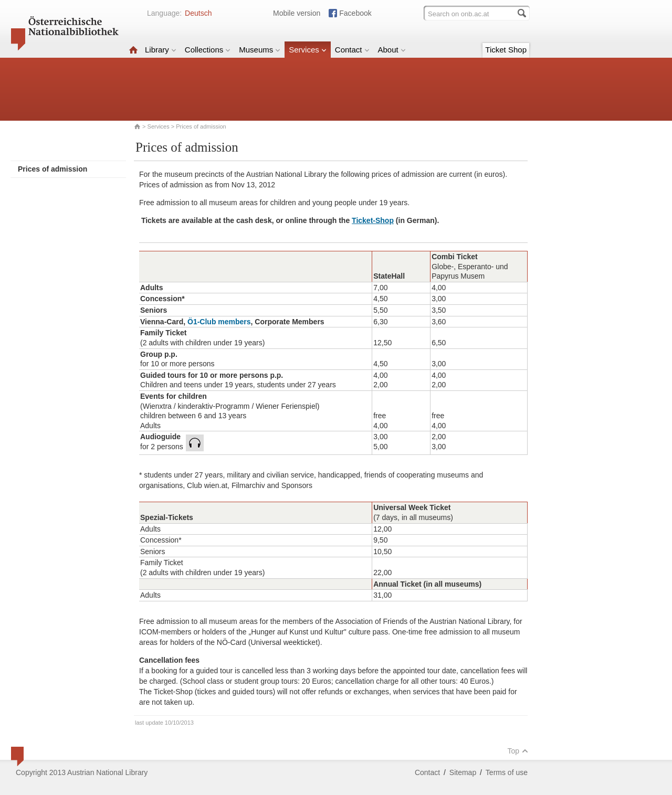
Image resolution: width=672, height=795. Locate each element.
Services (308, 50)
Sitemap (463, 772)
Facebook (355, 13)
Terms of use (507, 772)
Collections (208, 50)
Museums (260, 50)
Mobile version (297, 13)
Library (161, 50)
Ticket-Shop (373, 220)
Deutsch (198, 13)
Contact (352, 50)
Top (518, 751)
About (392, 50)
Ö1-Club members (219, 322)
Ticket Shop (506, 50)
